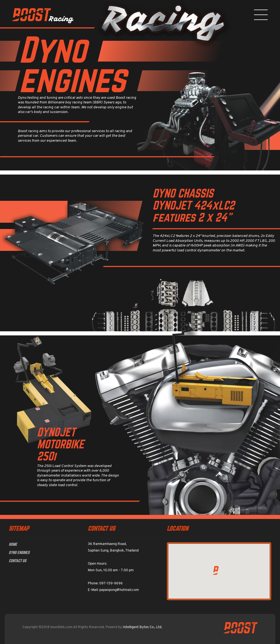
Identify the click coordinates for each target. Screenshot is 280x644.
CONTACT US (17, 561)
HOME (13, 544)
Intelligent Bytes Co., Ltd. (142, 627)
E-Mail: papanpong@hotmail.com (113, 590)
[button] (216, 570)
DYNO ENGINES (19, 553)
